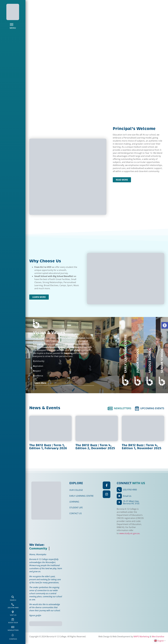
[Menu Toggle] (13, 26)
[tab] (119, 408)
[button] (165, 325)
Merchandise (31, 637)
